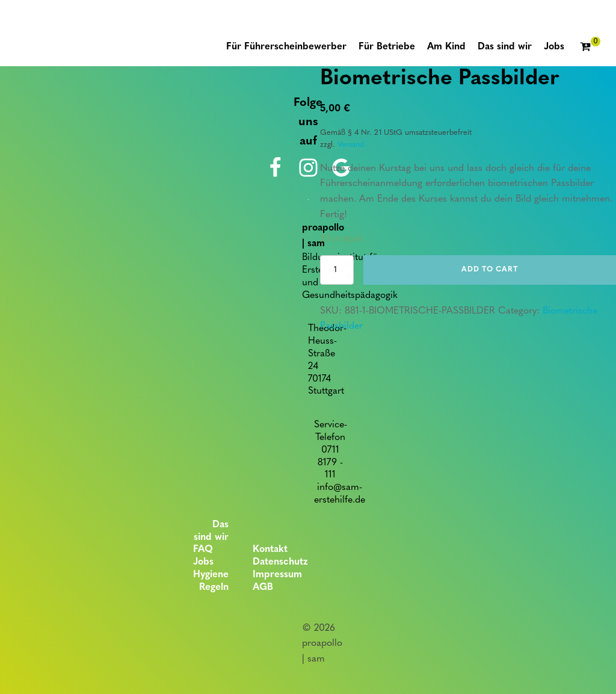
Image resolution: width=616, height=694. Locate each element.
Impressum (277, 575)
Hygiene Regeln (211, 581)
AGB (263, 587)
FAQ (203, 550)
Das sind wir (211, 531)
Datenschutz (280, 562)
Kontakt (270, 550)
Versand (351, 145)
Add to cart (490, 270)
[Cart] (590, 48)
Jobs (203, 562)
